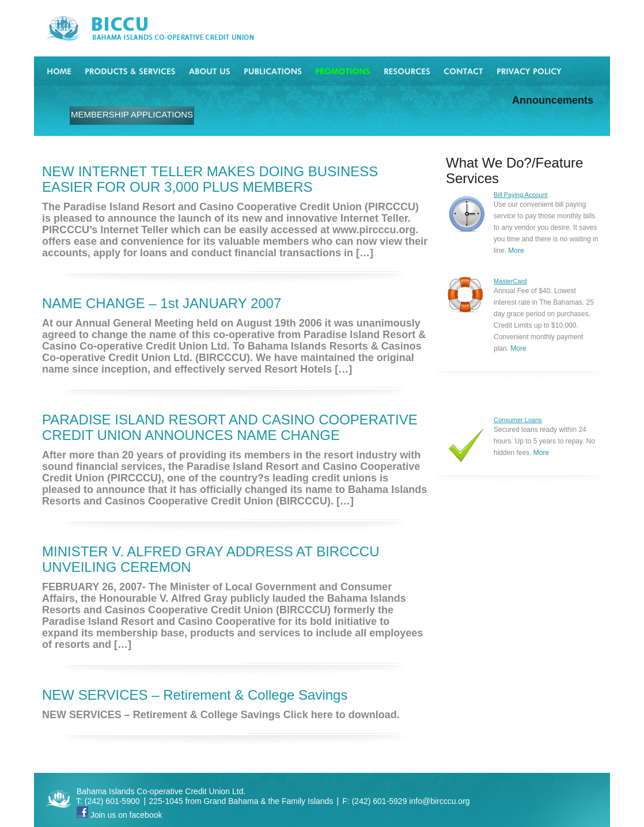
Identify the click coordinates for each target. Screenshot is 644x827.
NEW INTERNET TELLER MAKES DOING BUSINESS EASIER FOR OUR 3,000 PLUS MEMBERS (210, 179)
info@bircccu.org (439, 801)
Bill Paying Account (521, 195)
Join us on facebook (119, 815)
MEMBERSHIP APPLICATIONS (132, 114)
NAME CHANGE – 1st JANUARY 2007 (162, 303)
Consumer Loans (518, 420)
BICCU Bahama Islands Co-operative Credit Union (166, 29)
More (516, 251)
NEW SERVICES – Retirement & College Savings (195, 695)
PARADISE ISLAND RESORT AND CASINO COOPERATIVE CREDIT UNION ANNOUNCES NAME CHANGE (230, 427)
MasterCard (510, 281)
